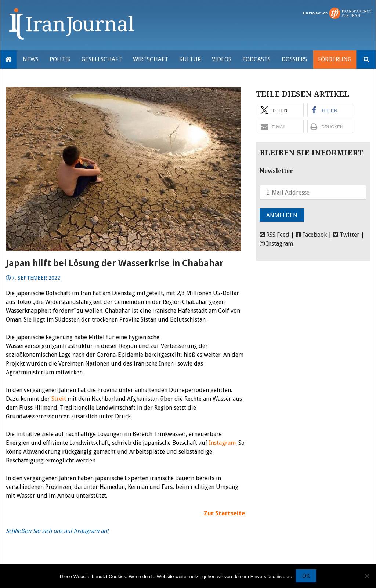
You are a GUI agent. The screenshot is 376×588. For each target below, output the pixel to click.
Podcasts (256, 59)
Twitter (346, 235)
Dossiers (294, 59)
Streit (59, 399)
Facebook (311, 235)
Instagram (222, 443)
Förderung (335, 59)
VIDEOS (222, 59)
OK (306, 576)
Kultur (190, 59)
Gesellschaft (102, 59)
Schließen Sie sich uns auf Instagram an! (57, 531)
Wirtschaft (151, 59)
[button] (281, 110)
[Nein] (367, 576)
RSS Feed (274, 235)
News (31, 59)
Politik (60, 59)
